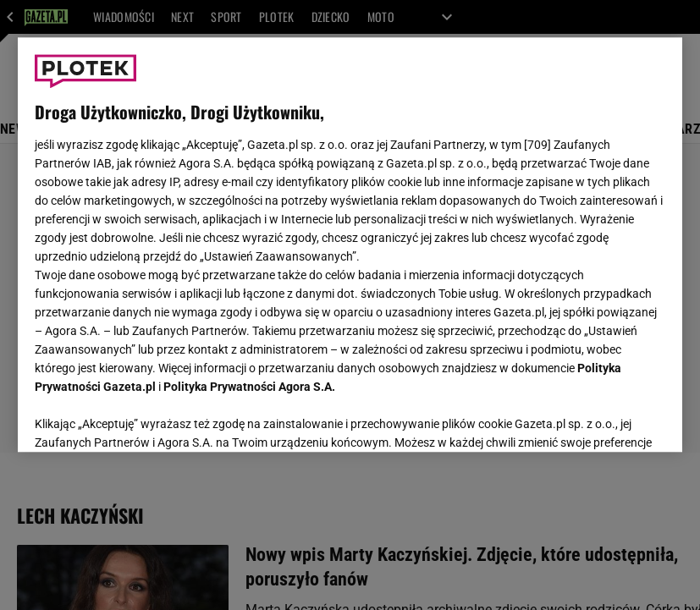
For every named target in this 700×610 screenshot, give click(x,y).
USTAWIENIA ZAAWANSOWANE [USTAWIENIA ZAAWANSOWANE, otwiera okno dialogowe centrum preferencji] (145, 418)
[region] (350, 245)
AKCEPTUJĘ (608, 419)
